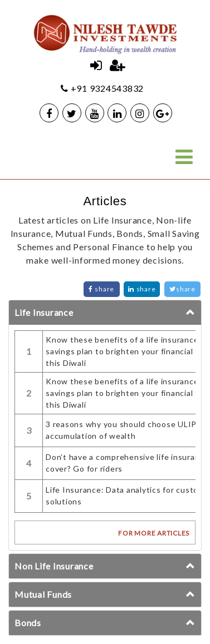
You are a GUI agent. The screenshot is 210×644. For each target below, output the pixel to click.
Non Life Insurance (54, 566)
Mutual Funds (43, 594)
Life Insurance (44, 312)
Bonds (28, 623)
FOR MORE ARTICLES (154, 533)
